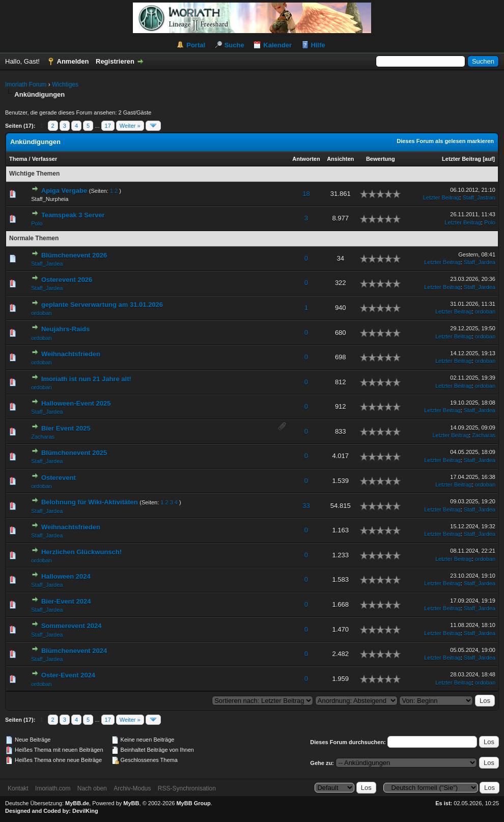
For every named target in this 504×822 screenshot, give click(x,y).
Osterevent (59, 478)
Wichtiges (65, 84)
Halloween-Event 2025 (76, 403)
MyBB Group (193, 803)
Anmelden (73, 61)
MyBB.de (77, 803)
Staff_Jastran (479, 197)
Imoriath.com (53, 788)
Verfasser (45, 159)
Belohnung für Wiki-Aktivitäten (90, 502)
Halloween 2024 (66, 576)
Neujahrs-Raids (65, 329)
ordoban (41, 313)
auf (489, 159)
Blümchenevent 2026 (74, 255)
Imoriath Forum (26, 84)
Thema (18, 159)
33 (306, 506)
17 (108, 126)
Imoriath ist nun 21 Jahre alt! (86, 379)
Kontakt (18, 788)
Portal (196, 45)
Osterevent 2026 (67, 280)
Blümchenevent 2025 (74, 453)
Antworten (306, 159)
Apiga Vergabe (64, 191)
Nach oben (92, 788)
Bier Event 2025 (66, 428)
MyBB (131, 803)
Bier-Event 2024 (66, 601)
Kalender (277, 45)
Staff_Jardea (47, 264)
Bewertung (381, 159)
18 (306, 194)
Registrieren (115, 61)
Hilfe (318, 45)
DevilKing (85, 811)
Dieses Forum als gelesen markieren (445, 141)
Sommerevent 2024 (72, 626)
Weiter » (130, 126)
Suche (234, 45)
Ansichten (340, 159)
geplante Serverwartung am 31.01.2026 (102, 305)
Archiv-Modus (132, 788)
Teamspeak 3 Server (73, 215)
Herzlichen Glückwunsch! (81, 552)
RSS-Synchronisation (187, 788)
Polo (37, 223)
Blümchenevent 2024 (74, 651)
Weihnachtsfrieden (71, 354)
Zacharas (43, 437)
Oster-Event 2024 (68, 675)
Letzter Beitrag (461, 159)
